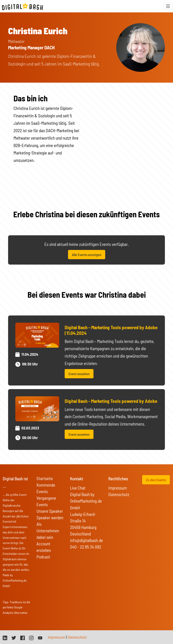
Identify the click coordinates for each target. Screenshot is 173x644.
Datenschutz (119, 494)
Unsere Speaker (50, 511)
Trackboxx (16, 602)
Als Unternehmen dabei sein (48, 531)
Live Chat (78, 488)
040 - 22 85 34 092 (86, 547)
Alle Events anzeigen (87, 255)
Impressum (118, 488)
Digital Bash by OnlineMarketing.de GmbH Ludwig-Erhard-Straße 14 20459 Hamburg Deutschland (86, 514)
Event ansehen (79, 374)
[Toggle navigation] (168, 6)
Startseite (45, 478)
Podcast (43, 557)
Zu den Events (156, 480)
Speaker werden (50, 518)
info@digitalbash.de (86, 540)
